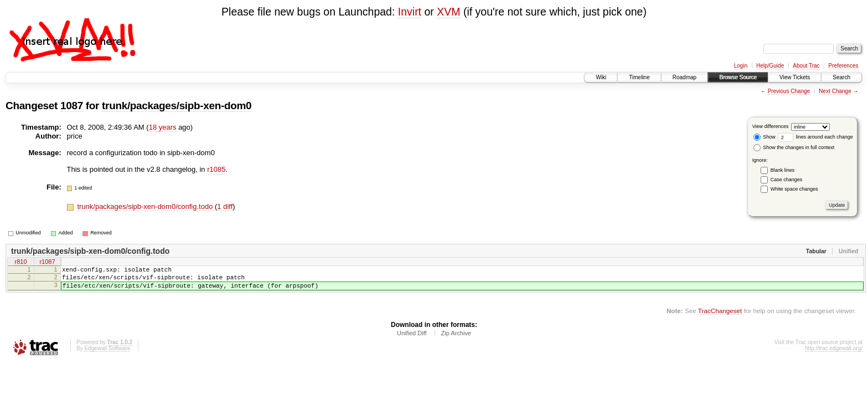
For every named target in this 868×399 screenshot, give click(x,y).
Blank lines (783, 170)
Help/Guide (770, 66)
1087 (72, 106)
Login (741, 66)
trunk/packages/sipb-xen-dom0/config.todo (146, 206)
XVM (448, 12)
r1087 (47, 263)
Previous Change (789, 91)
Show (764, 137)
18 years (163, 127)
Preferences (844, 66)
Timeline (639, 77)
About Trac (806, 66)
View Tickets (795, 77)
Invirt (410, 12)
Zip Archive (456, 340)
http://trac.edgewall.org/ (834, 355)
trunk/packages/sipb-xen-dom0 (177, 106)
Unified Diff (412, 340)
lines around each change (815, 137)
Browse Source (738, 77)
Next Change (835, 91)
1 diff (225, 206)
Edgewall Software (107, 355)
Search (841, 77)
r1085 (216, 169)
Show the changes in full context (794, 147)
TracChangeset (720, 317)
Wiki (601, 77)
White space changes (794, 189)
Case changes (787, 180)
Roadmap (684, 77)
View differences (771, 126)
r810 (20, 263)
